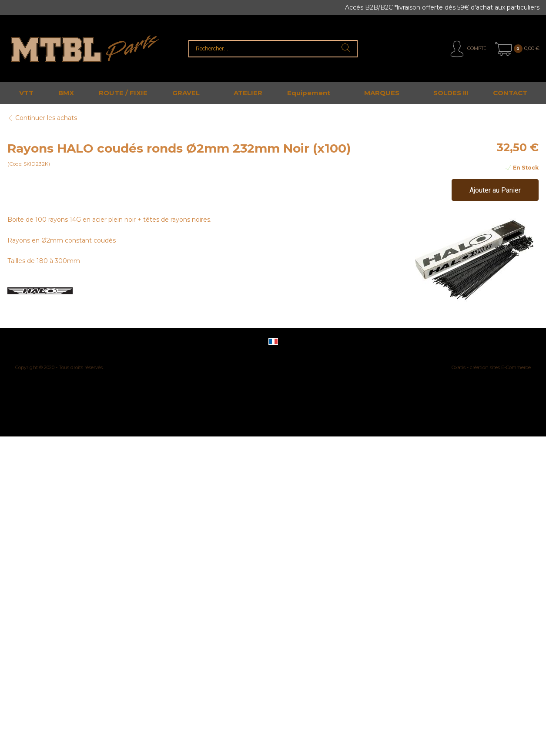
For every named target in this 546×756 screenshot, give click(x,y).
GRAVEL (186, 93)
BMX (66, 93)
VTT (26, 93)
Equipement (309, 93)
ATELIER (248, 93)
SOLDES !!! (451, 93)
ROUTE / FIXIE (123, 93)
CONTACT (510, 93)
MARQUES (382, 93)
